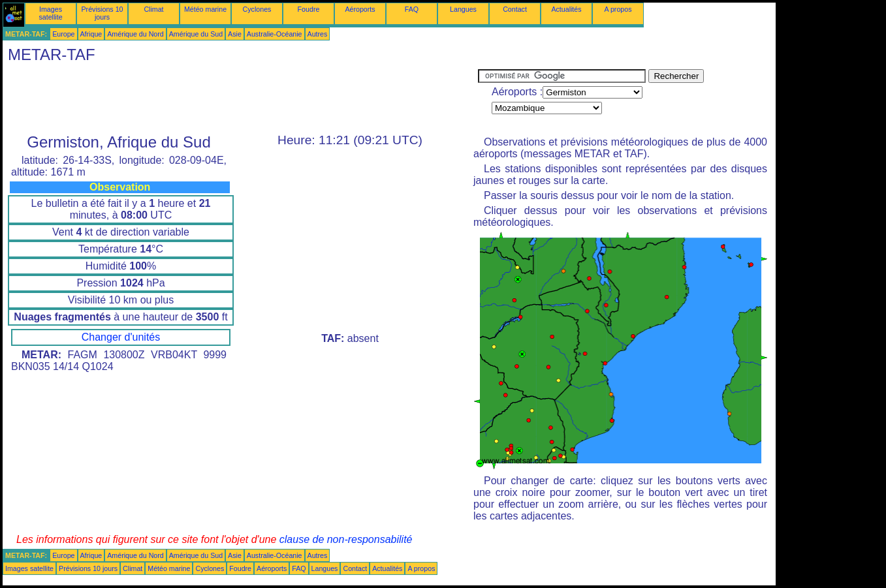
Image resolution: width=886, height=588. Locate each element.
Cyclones (257, 9)
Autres (318, 34)
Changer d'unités (121, 337)
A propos (618, 9)
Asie (235, 34)
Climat (153, 9)
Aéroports (360, 9)
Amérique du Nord (135, 34)
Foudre (309, 9)
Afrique (91, 34)
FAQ (412, 9)
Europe (63, 34)
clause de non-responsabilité (346, 539)
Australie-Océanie (275, 34)
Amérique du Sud (196, 34)
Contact (515, 9)
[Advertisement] (240, 99)
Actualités (566, 9)
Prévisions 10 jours (103, 13)
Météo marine (205, 9)
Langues (463, 9)
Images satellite (50, 13)
